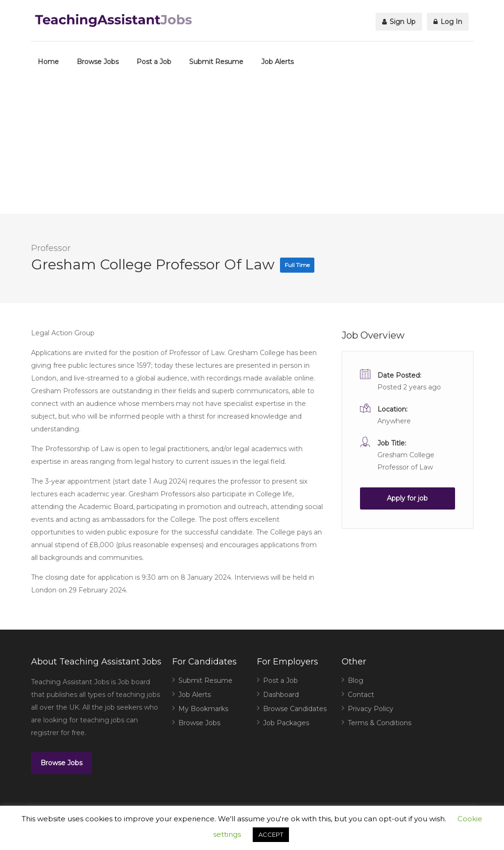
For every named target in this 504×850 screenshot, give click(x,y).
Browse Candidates (295, 709)
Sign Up (399, 22)
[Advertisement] (252, 148)
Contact (361, 695)
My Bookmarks (203, 709)
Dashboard (281, 695)
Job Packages (286, 723)
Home (48, 62)
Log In (448, 22)
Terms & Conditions (380, 723)
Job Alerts (277, 62)
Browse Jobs (98, 62)
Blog (356, 680)
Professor (51, 248)
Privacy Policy (371, 709)
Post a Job (154, 62)
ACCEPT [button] (271, 834)
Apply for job (407, 498)
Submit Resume (216, 62)
